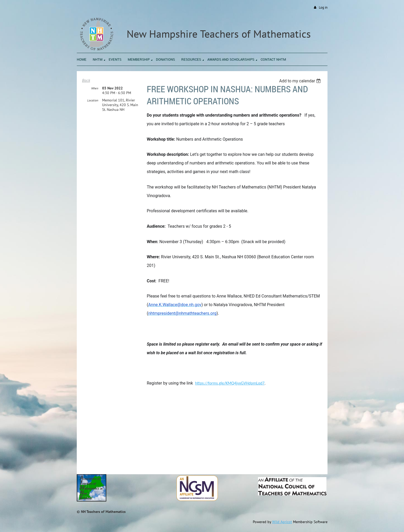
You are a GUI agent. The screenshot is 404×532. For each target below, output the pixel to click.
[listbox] (301, 81)
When (95, 88)
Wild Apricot (282, 522)
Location (93, 100)
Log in (323, 7)
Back (86, 80)
